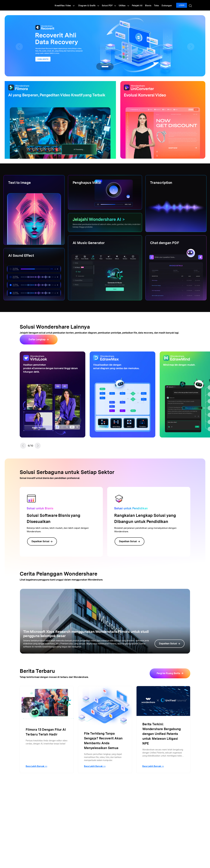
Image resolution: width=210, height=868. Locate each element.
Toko (158, 5)
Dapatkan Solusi (42, 541)
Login (182, 5)
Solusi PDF (113, 5)
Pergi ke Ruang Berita (168, 673)
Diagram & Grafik (94, 5)
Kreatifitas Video (70, 5)
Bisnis (151, 5)
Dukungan (168, 5)
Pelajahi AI (140, 5)
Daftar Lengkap (37, 339)
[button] (23, 446)
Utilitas (128, 5)
